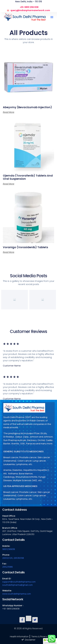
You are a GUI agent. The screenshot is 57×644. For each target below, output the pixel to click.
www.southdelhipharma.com (17, 594)
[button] (52, 17)
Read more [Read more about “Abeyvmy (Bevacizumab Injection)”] (9, 112)
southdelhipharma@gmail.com (17, 585)
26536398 (19, 558)
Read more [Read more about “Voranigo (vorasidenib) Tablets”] (9, 252)
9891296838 (9, 549)
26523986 (8, 567)
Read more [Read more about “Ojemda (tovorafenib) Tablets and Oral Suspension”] (9, 184)
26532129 (7, 558)
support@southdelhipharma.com (19, 582)
